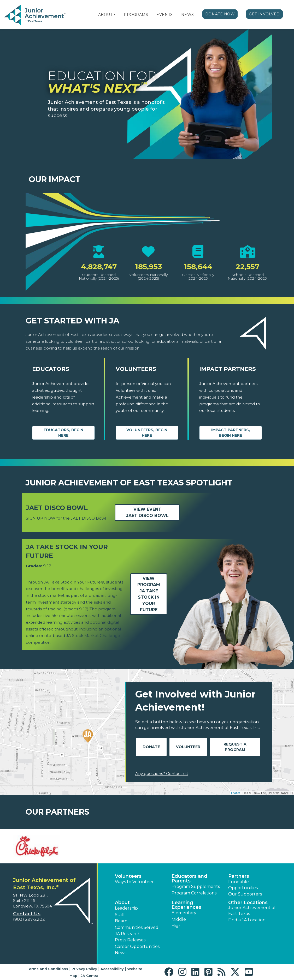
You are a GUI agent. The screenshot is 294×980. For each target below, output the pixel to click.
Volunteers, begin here (147, 433)
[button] (114, 15)
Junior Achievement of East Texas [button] (252, 910)
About (105, 15)
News (188, 15)
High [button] (177, 926)
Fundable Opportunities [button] (243, 885)
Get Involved (264, 14)
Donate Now (220, 14)
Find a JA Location (247, 920)
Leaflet (235, 793)
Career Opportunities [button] (137, 946)
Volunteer (188, 747)
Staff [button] (120, 915)
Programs (136, 15)
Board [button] (121, 921)
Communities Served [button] (137, 927)
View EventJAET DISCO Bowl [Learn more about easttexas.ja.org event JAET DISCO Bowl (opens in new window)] (147, 512)
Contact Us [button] (27, 914)
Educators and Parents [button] (189, 879)
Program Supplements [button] (196, 886)
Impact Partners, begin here (231, 433)
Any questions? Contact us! (162, 774)
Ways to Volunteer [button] (134, 882)
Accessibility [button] (112, 969)
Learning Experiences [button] (186, 905)
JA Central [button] (90, 976)
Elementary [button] (184, 913)
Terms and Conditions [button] (47, 969)
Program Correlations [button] (194, 893)
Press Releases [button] (130, 940)
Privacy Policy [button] (84, 969)
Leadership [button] (126, 908)
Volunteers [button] (128, 876)
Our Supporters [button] (245, 894)
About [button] (122, 903)
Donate (151, 747)
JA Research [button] (128, 934)
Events (164, 15)
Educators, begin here (63, 433)
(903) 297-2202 (29, 919)
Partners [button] (239, 876)
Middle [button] (179, 919)
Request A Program (235, 747)
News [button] (121, 953)
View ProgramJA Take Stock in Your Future (149, 594)
